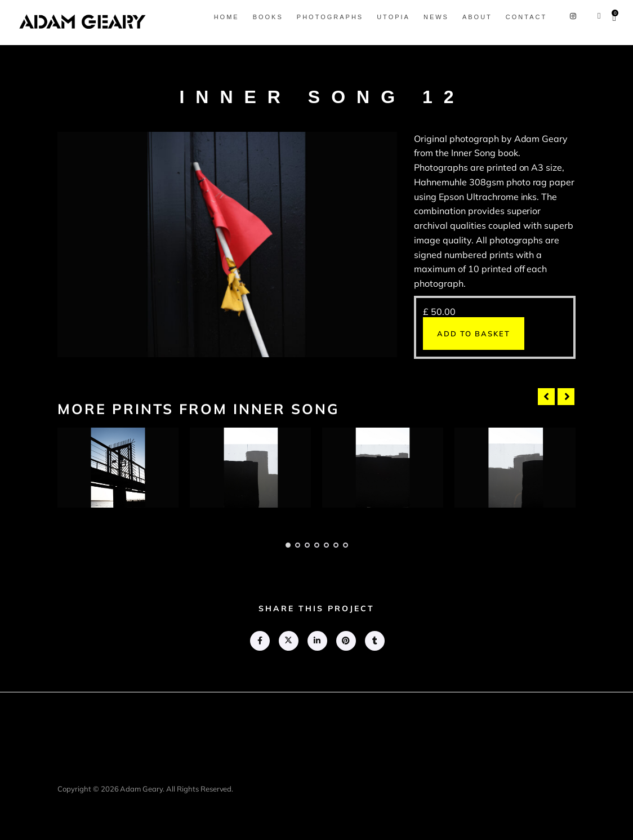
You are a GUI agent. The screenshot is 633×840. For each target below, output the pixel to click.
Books (268, 17)
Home (227, 17)
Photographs (330, 17)
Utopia (393, 17)
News (436, 17)
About (477, 17)
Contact (526, 17)
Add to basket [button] (474, 334)
